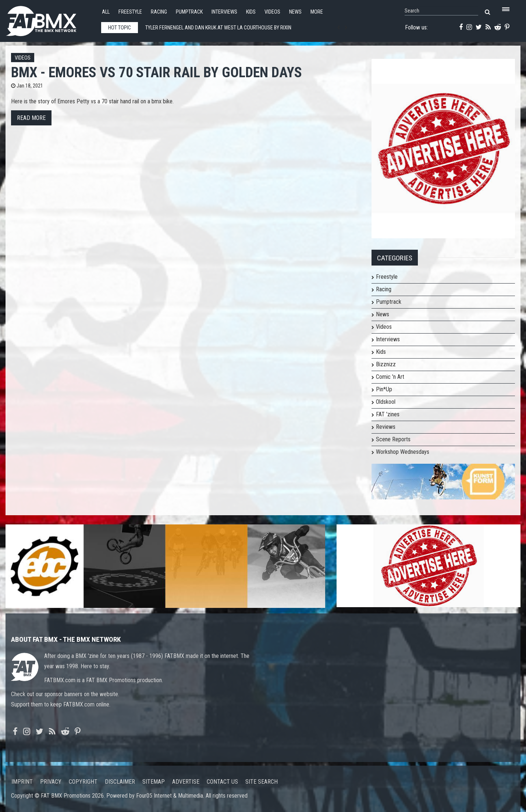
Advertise (186, 782)
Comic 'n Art (390, 377)
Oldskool (386, 402)
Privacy (51, 782)
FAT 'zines (388, 414)
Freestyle (130, 12)
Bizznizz (386, 364)
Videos (272, 12)
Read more (31, 118)
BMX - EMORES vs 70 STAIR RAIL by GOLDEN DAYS (157, 72)
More (317, 12)
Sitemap (154, 782)
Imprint (22, 782)
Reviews (386, 427)
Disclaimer (120, 782)
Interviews (224, 12)
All (106, 12)
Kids (251, 12)
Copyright (83, 782)
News (295, 12)
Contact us (222, 782)
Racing (159, 12)
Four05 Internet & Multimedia (170, 796)
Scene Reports (393, 439)
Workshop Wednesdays (403, 452)
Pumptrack (189, 12)
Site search (262, 782)
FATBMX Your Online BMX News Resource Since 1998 (50, 19)
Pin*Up (384, 389)
